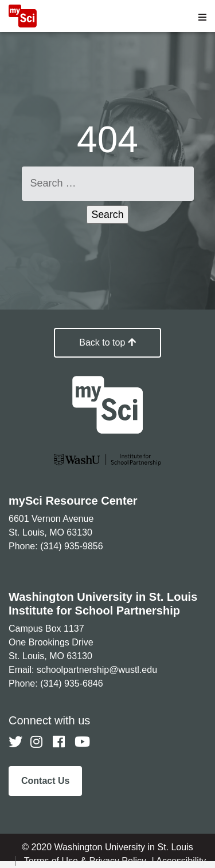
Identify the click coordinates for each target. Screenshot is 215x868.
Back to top (107, 342)
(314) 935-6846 (71, 683)
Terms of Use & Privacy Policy (87, 861)
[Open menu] (202, 17)
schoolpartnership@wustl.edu (97, 670)
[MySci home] (23, 24)
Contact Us (45, 781)
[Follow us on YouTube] (81, 742)
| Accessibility (179, 861)
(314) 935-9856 (71, 546)
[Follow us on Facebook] (60, 742)
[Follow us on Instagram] (37, 742)
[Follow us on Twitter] (15, 742)
